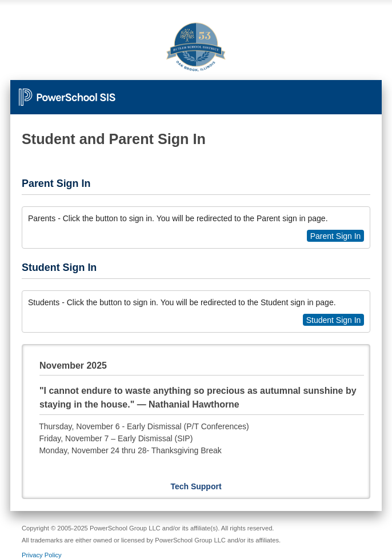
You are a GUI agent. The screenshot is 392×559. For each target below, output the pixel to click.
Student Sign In (334, 320)
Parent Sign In (336, 236)
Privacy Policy (42, 555)
